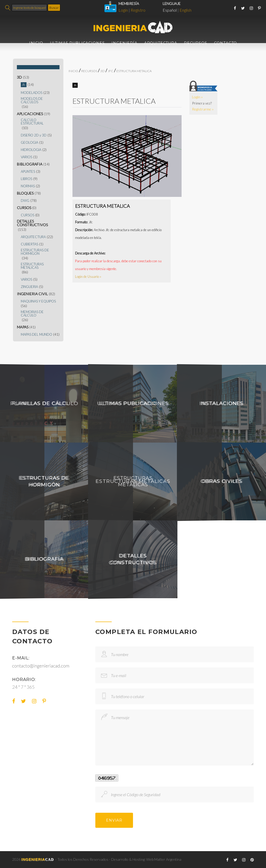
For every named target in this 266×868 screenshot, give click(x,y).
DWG (25, 201)
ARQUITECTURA (161, 43)
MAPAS (23, 327)
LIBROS (26, 179)
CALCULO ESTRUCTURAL (32, 122)
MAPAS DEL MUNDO (36, 335)
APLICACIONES (30, 114)
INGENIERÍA (124, 43)
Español (170, 10)
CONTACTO (226, 43)
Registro (138, 10)
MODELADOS (32, 93)
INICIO (36, 43)
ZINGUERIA (29, 287)
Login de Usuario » (88, 277)
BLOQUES (25, 193)
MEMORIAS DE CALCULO (32, 314)
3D (19, 77)
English (185, 10)
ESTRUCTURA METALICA (134, 71)
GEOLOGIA (29, 143)
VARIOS (26, 157)
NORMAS (28, 186)
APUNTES (28, 172)
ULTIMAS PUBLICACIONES (77, 43)
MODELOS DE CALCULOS (32, 100)
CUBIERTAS (29, 244)
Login (123, 10)
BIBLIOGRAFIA (30, 164)
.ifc (24, 85)
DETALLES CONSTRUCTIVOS (32, 223)
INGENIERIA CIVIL (32, 294)
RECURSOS (196, 43)
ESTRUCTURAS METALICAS (32, 266)
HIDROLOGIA (31, 150)
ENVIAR (114, 820)
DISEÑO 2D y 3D (34, 135)
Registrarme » (203, 109)
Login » (197, 97)
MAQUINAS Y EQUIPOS (38, 301)
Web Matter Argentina (164, 859)
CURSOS (24, 208)
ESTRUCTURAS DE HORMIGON (35, 252)
